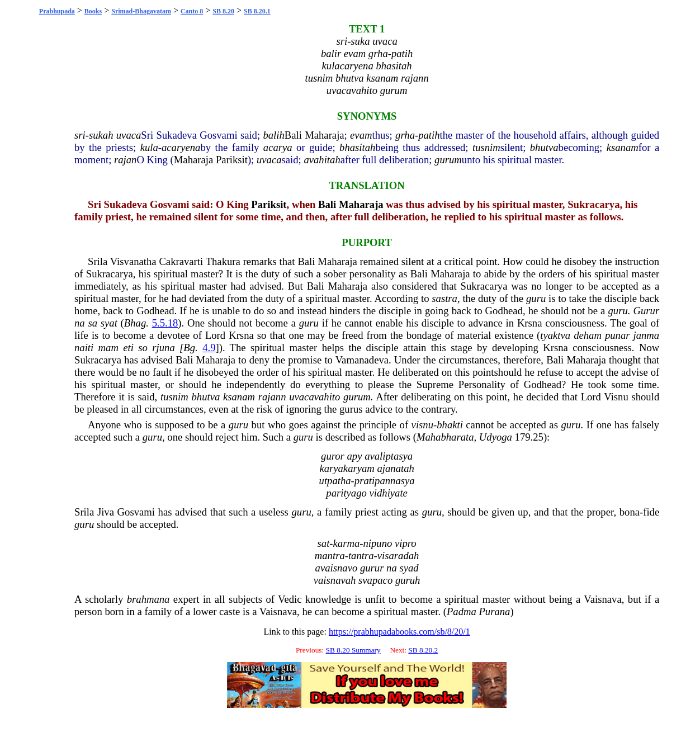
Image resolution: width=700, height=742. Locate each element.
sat (324, 543)
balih (273, 135)
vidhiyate (389, 493)
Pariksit (232, 160)
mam (108, 348)
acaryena (181, 147)
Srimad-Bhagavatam (141, 11)
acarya (278, 147)
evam (361, 135)
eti (128, 348)
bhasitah (357, 147)
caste (230, 611)
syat (109, 323)
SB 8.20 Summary (353, 650)
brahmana (148, 599)
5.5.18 (165, 323)
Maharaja (324, 135)
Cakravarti (181, 261)
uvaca (129, 135)
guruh (408, 580)
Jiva (106, 512)
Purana (494, 611)
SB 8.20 (223, 11)
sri (80, 135)
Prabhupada (57, 11)
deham (588, 335)
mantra (330, 556)
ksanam (623, 147)
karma (347, 543)
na (80, 323)
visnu (422, 425)
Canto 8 (192, 11)
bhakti (450, 425)
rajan (125, 160)
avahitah (322, 160)
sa (93, 323)
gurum (448, 160)
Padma (462, 611)
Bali (293, 135)
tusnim (486, 147)
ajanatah (395, 468)
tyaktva (555, 335)
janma (647, 335)
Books (93, 11)
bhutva (544, 147)
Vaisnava (602, 599)
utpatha (335, 481)
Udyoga (496, 437)
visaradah (398, 556)
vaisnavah (335, 580)
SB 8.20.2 (423, 650)
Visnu (616, 397)
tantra (361, 556)
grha (405, 135)
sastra (444, 298)
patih (429, 135)
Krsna (530, 323)
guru (536, 298)
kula (149, 147)
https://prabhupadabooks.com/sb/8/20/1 (399, 632)
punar (618, 335)
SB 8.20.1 (257, 11)
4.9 (209, 348)
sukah (101, 135)
